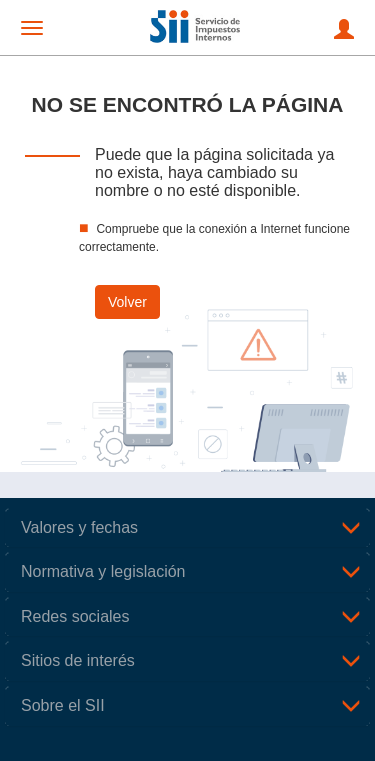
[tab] (187, 528)
